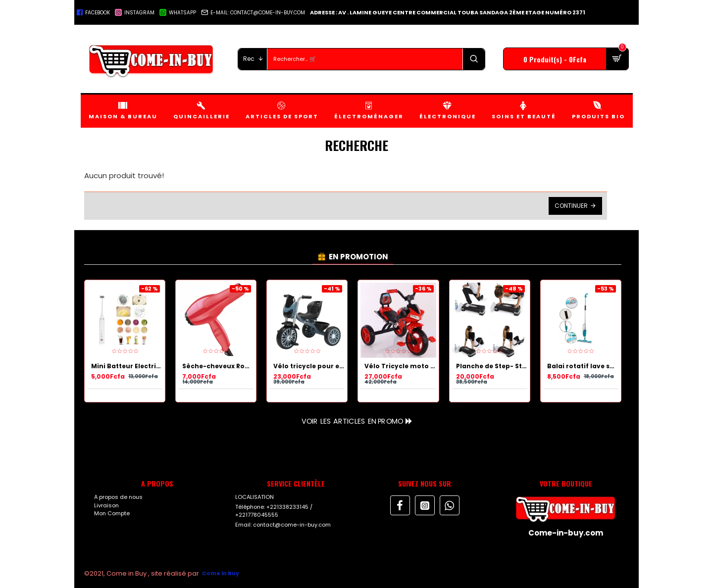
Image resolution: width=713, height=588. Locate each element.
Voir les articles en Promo (352, 421)
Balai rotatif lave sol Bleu (583, 366)
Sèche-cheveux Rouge (218, 366)
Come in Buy (221, 573)
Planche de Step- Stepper (492, 366)
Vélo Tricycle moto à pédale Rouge (400, 366)
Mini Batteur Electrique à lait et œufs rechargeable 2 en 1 (127, 366)
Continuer (571, 206)
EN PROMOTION (358, 257)
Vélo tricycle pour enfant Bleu (309, 366)
